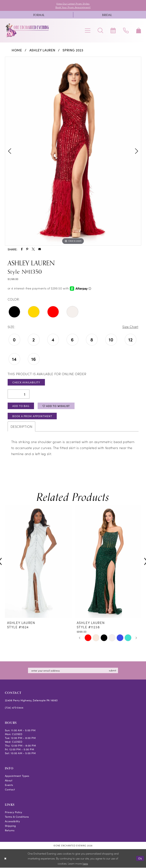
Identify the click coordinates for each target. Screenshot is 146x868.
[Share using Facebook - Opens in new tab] (22, 249)
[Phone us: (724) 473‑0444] (126, 31)
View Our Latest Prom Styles (73, 4)
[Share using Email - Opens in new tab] (40, 249)
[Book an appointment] (113, 31)
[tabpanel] (73, 151)
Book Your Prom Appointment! (73, 7)
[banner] (27, 31)
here (85, 864)
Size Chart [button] (130, 327)
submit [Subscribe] (113, 671)
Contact (10, 790)
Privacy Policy (14, 812)
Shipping (10, 826)
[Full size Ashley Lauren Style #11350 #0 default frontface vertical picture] (73, 151)
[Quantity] (19, 394)
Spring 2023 (73, 50)
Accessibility (12, 822)
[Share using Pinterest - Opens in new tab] (27, 249)
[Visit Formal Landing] (39, 15)
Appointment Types (17, 776)
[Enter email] (73, 671)
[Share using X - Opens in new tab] (33, 249)
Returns (10, 831)
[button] (88, 31)
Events (9, 785)
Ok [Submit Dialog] (140, 859)
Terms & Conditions (17, 817)
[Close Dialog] (5, 859)
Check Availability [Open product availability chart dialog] (26, 382)
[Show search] (100, 31)
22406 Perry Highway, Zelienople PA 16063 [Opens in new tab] (31, 701)
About (9, 781)
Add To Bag (21, 406)
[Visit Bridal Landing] (107, 15)
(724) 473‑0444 (14, 708)
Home (17, 50)
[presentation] (38, 562)
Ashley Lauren (42, 50)
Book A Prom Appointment (33, 416)
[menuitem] (39, 15)
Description (21, 427)
